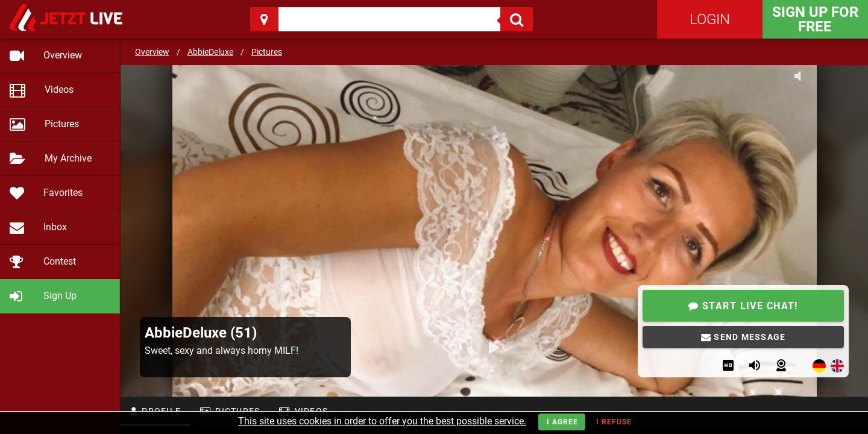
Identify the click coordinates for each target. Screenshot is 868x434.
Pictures (267, 52)
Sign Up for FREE (815, 19)
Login (710, 19)
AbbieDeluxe (210, 52)
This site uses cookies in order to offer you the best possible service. (382, 421)
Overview (152, 52)
